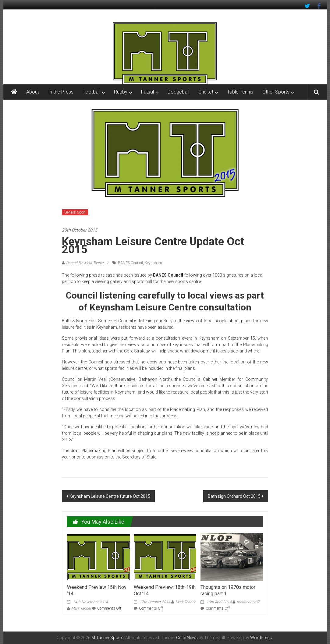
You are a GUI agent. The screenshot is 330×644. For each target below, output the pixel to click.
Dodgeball (178, 92)
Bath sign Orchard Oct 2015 (234, 496)
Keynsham (153, 263)
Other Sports (276, 92)
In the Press (61, 92)
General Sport (75, 212)
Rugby (121, 92)
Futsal (147, 92)
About (33, 92)
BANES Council (130, 263)
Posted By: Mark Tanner (85, 263)
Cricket (206, 92)
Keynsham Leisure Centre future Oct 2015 (110, 496)
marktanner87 (248, 602)
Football (91, 92)
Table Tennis (240, 92)
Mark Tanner (81, 608)
